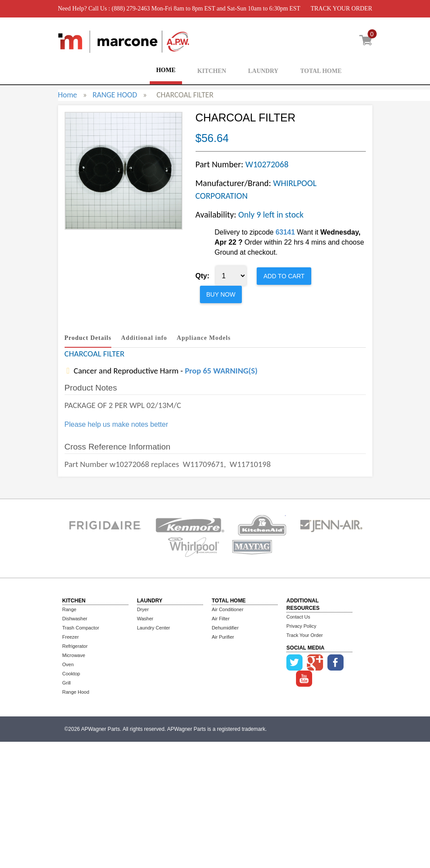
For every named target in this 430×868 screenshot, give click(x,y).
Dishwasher (75, 619)
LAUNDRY (263, 71)
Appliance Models (204, 338)
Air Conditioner (228, 609)
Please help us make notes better (116, 424)
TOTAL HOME (321, 71)
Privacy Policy (301, 626)
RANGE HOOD (115, 95)
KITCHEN (212, 71)
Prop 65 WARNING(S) (221, 371)
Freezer (71, 637)
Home (68, 95)
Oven (68, 664)
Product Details (88, 338)
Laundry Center (154, 628)
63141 (285, 232)
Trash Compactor (81, 628)
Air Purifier (223, 637)
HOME (166, 70)
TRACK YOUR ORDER (341, 9)
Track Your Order (304, 635)
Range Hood (76, 692)
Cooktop (71, 674)
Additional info (144, 338)
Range (69, 609)
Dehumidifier (225, 628)
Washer (145, 619)
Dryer (143, 609)
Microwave (74, 655)
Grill (67, 683)
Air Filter (221, 619)
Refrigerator (75, 646)
